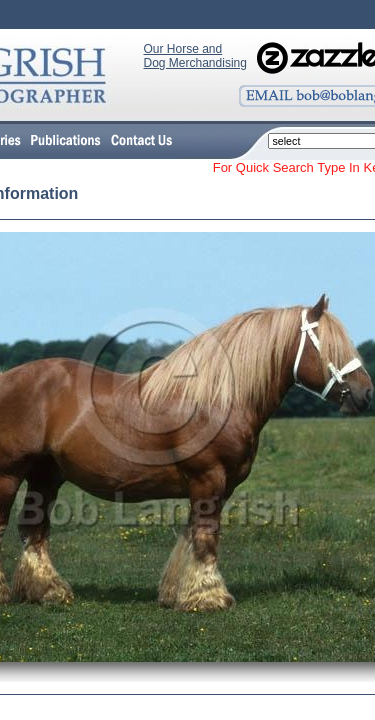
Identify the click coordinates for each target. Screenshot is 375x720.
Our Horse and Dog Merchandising (195, 56)
